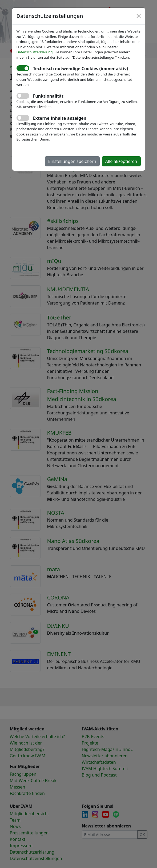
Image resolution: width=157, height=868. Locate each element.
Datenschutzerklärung (35, 52)
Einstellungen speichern (72, 161)
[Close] (139, 16)
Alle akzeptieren (121, 161)
